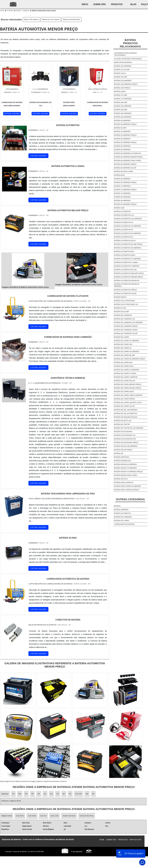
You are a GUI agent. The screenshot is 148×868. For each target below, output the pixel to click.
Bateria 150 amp (121, 77)
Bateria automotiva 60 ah (125, 241)
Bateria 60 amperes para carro (128, 161)
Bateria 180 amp (121, 102)
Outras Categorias (130, 499)
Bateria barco (120, 297)
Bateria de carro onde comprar (128, 395)
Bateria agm (119, 208)
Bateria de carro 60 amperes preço (130, 359)
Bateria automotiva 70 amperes (127, 259)
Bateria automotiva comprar (127, 266)
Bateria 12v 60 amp (122, 70)
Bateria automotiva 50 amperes (127, 233)
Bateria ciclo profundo (125, 301)
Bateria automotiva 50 (124, 230)
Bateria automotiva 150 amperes (128, 219)
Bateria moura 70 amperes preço (128, 472)
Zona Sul (43, 816)
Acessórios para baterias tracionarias (125, 54)
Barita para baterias (123, 62)
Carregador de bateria (124, 524)
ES (26, 794)
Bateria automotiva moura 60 (127, 281)
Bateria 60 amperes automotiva (128, 153)
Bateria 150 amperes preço (126, 84)
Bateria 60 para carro (124, 172)
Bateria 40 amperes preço (125, 124)
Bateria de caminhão (123, 315)
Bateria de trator (122, 424)
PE (58, 794)
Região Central (7, 816)
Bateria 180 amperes (31, 19)
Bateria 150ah (120, 92)
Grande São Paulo (69, 816)
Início (85, 4)
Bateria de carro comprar (51, 19)
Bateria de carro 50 (123, 348)
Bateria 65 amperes (122, 179)
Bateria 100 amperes (123, 66)
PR (39, 794)
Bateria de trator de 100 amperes (129, 428)
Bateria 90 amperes (122, 201)
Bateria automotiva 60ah (72, 19)
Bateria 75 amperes (122, 193)
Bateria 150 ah (120, 73)
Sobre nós (100, 4)
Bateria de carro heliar (125, 381)
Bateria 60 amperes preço (125, 164)
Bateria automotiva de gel (125, 270)
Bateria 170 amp (121, 95)
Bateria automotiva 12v (124, 215)
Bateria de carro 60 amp (125, 355)
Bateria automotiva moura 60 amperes (127, 285)
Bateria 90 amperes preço (125, 204)
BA (64, 794)
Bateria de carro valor (124, 406)
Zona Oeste (32, 816)
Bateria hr (119, 453)
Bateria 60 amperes (122, 150)
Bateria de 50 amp (121, 312)
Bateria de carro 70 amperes (127, 370)
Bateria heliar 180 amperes (126, 446)
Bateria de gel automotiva (126, 413)
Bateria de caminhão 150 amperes (128, 323)
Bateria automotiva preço (125, 290)
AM (87, 794)
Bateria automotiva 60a (124, 252)
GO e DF (78, 794)
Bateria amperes (121, 510)
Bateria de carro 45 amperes (127, 341)
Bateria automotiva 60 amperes (127, 248)
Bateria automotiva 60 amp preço (128, 244)
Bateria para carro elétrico (127, 490)
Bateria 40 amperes (122, 121)
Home (102, 840)
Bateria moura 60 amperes (125, 464)
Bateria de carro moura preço (128, 388)
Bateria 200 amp (121, 110)
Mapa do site (135, 840)
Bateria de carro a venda (125, 373)
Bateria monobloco (123, 461)
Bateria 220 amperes (123, 117)
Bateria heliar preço (123, 450)
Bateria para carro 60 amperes (128, 486)
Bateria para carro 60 (124, 483)
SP (32, 794)
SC (45, 794)
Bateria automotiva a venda (126, 262)
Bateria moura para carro (126, 475)
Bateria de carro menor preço (128, 384)
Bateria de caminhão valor (126, 333)
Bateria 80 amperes (122, 197)
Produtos (117, 4)
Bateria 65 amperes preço (125, 182)
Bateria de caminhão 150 (124, 319)
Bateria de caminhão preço (126, 326)
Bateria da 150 (120, 308)
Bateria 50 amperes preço (125, 142)
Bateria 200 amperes (123, 113)
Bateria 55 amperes (122, 146)
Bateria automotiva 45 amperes (127, 226)
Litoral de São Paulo (87, 816)
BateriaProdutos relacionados (130, 43)
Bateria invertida (122, 457)
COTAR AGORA (12, 114)
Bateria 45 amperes (122, 132)
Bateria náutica (121, 479)
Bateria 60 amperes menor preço (128, 157)
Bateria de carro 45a (123, 344)
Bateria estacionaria (123, 432)
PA (93, 794)
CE (70, 794)
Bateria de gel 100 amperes (126, 410)
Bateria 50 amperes (122, 139)
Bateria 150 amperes (123, 81)
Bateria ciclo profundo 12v (126, 304)
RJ (13, 794)
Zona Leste (55, 816)
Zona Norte (20, 816)
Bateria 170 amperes (123, 99)
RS (51, 794)
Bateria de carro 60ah (124, 366)
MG (20, 794)
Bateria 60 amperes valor (125, 168)
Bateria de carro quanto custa (128, 403)
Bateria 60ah (119, 175)
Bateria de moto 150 (123, 421)
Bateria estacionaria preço (126, 443)
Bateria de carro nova (124, 392)
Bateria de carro (122, 337)
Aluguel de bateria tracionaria (128, 59)
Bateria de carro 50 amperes (127, 352)
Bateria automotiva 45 (124, 222)
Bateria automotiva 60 (124, 237)
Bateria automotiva (122, 212)
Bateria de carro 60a (123, 363)
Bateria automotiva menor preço (129, 277)
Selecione (5, 794)
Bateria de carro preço (125, 399)
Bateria (117, 506)
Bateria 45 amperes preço (125, 135)
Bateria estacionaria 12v (125, 435)
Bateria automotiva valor (125, 293)
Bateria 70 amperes (122, 186)
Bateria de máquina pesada (126, 417)
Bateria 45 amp (120, 128)
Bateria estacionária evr (125, 439)
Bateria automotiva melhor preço (129, 273)
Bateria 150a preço (122, 88)
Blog (134, 4)
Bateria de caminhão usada (126, 330)
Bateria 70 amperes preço (125, 190)
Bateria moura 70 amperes (125, 468)
